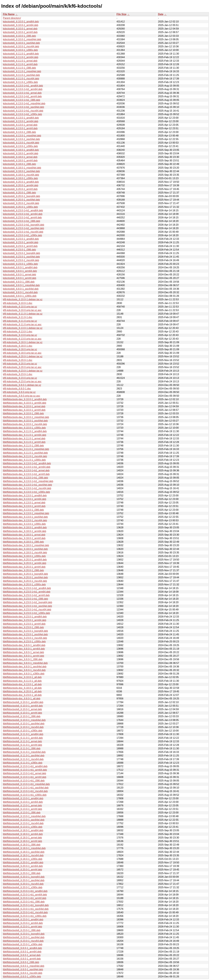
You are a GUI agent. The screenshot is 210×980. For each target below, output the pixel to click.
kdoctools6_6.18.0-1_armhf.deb (20, 161)
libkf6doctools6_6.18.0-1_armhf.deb (22, 841)
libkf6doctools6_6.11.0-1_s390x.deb (23, 763)
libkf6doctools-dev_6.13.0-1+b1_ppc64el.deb (27, 485)
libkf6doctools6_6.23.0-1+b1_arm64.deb (25, 895)
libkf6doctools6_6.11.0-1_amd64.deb (23, 734)
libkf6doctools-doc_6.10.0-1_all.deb (22, 677)
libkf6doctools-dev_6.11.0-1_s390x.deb (24, 460)
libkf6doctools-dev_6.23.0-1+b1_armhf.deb (26, 595)
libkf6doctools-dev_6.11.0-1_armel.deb (24, 439)
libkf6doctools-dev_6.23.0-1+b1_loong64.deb (28, 602)
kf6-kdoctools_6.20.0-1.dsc (18, 360)
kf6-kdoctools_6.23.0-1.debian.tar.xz (23, 371)
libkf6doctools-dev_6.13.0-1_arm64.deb (25, 499)
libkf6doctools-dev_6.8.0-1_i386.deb (23, 659)
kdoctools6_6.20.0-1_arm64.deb (21, 185)
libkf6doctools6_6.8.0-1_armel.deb (22, 955)
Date (161, 14)
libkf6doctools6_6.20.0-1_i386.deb (22, 873)
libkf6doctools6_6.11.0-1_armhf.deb (22, 745)
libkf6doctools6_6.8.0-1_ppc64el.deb (23, 969)
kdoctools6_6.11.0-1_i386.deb (19, 68)
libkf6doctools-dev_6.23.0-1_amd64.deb (25, 617)
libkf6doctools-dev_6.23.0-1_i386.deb (23, 627)
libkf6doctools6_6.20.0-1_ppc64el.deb (24, 880)
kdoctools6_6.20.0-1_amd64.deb (21, 182)
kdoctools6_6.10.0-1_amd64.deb (21, 22)
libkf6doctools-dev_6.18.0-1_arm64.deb (25, 531)
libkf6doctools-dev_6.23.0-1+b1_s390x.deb (26, 613)
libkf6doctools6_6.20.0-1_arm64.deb (23, 866)
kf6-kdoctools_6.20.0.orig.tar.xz (20, 364)
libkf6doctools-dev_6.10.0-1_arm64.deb (25, 403)
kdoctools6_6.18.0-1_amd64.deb (21, 150)
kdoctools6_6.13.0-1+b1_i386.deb (22, 100)
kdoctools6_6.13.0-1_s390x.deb (20, 146)
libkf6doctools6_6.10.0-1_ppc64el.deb (24, 724)
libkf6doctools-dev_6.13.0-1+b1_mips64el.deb (28, 481)
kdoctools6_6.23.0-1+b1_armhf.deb (22, 218)
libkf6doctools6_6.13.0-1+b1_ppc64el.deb (26, 788)
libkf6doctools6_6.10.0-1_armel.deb (22, 709)
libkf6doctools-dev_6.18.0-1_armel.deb (24, 535)
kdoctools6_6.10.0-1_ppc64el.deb (21, 43)
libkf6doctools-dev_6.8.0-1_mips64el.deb (25, 663)
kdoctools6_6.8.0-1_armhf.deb (20, 278)
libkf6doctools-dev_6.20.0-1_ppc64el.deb (25, 577)
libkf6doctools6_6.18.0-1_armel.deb (22, 838)
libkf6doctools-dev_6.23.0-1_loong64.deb (25, 631)
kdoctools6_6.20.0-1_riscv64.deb (21, 203)
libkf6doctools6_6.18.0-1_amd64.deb (23, 830)
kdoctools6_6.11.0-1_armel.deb (20, 61)
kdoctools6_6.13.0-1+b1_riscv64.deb (23, 111)
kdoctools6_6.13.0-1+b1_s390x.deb (22, 114)
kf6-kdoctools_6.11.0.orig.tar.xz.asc (22, 324)
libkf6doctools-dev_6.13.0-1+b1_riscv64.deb (27, 488)
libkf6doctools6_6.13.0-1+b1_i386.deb (24, 781)
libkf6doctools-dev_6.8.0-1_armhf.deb (24, 656)
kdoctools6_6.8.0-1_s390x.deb (20, 296)
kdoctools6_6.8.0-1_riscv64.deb (20, 292)
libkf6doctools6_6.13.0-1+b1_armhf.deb (25, 777)
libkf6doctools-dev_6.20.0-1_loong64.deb (25, 574)
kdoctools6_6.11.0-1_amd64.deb (21, 54)
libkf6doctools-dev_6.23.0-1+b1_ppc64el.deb (27, 606)
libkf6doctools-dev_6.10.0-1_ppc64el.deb (25, 421)
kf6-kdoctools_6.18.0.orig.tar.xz (20, 349)
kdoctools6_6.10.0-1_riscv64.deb (21, 46)
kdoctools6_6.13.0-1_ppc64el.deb (21, 139)
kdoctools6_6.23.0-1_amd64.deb (21, 239)
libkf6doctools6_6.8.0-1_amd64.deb (22, 948)
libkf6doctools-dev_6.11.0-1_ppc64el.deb (25, 453)
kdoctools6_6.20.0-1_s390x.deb (20, 207)
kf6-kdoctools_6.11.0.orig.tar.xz (20, 321)
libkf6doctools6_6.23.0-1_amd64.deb (23, 920)
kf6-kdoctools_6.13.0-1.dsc (18, 332)
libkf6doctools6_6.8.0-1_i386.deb (21, 962)
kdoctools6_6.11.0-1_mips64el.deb (22, 71)
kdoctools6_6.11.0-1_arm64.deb (21, 57)
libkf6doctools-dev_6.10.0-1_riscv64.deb (25, 424)
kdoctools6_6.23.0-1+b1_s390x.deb (22, 235)
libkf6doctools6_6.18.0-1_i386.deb (22, 845)
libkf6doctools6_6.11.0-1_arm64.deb (23, 738)
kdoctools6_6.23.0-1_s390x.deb (20, 264)
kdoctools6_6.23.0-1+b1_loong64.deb (24, 225)
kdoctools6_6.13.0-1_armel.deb (20, 125)
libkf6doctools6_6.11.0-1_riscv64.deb (23, 759)
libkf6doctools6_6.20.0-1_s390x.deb (23, 887)
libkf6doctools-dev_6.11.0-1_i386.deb (23, 446)
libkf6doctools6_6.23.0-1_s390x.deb (23, 944)
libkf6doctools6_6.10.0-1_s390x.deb (23, 731)
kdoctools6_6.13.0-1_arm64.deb (21, 121)
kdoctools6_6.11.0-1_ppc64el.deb (21, 75)
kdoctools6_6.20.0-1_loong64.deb (21, 196)
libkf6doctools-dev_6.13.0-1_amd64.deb (25, 496)
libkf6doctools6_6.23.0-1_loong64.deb (24, 934)
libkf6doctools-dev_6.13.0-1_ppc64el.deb (25, 517)
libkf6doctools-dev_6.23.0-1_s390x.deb (24, 642)
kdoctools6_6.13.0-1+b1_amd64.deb (23, 86)
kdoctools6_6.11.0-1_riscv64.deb (21, 79)
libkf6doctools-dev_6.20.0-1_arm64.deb (25, 563)
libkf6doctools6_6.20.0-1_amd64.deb (23, 863)
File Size (121, 14)
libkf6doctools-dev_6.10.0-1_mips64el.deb (26, 417)
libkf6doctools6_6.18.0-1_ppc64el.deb (24, 852)
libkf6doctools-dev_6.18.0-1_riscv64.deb (25, 553)
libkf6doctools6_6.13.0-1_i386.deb (22, 813)
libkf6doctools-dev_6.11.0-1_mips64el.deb (26, 449)
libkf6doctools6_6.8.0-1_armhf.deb (22, 959)
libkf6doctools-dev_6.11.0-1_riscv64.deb (25, 456)
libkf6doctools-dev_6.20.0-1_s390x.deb (24, 585)
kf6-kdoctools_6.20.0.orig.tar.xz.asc (22, 367)
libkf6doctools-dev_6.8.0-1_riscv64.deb (24, 670)
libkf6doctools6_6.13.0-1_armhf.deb (22, 809)
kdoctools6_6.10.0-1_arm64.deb (21, 25)
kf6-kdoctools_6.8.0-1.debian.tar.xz (22, 385)
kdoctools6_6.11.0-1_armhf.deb (20, 64)
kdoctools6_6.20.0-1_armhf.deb (20, 189)
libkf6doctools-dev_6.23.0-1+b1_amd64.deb (27, 588)
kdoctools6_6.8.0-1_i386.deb (19, 282)
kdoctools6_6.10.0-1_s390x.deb (20, 50)
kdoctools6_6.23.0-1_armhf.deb (20, 246)
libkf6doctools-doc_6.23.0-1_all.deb (22, 695)
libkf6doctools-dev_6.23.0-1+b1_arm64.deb (27, 592)
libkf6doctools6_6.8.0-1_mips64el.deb (24, 966)
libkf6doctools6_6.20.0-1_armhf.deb (22, 870)
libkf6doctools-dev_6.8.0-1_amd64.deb (24, 645)
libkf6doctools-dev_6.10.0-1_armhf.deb (24, 410)
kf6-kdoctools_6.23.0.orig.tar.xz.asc (22, 382)
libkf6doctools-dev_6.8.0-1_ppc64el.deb (25, 667)
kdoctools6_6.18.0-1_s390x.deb (20, 178)
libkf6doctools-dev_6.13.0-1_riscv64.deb (25, 520)
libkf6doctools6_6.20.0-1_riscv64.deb (23, 884)
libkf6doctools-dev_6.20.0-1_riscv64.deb (25, 581)
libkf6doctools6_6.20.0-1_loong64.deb (24, 877)
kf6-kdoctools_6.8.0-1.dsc (17, 389)
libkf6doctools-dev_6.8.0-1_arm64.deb (24, 649)
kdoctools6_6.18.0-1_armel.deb (20, 157)
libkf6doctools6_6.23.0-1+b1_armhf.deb (25, 898)
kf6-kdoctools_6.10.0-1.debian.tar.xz (23, 299)
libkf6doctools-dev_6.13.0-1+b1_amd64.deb (27, 463)
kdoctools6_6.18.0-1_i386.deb (19, 164)
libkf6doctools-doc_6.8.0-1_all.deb (22, 699)
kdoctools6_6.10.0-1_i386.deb (19, 36)
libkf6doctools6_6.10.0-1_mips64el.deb (24, 720)
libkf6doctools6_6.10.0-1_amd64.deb (23, 702)
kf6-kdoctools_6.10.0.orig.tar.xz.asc (22, 310)
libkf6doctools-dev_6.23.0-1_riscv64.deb (25, 638)
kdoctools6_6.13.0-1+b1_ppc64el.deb (23, 107)
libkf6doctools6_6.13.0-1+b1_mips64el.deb (26, 784)
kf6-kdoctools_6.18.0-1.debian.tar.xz (23, 342)
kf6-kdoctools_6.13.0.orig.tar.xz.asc (22, 339)
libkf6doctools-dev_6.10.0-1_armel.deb (24, 406)
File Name (9, 14)
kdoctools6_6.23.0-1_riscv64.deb (21, 260)
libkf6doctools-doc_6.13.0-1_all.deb (22, 684)
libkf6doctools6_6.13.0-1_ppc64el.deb (24, 820)
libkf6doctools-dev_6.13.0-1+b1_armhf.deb (26, 474)
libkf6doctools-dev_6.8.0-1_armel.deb (23, 652)
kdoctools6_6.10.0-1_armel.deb (20, 29)
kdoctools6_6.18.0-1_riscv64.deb (21, 175)
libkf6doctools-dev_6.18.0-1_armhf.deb (24, 538)
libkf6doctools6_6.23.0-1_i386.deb (22, 930)
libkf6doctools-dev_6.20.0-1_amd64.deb (25, 560)
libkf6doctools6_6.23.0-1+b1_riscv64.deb (25, 912)
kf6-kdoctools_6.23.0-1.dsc (18, 374)
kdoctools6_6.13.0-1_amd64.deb (21, 118)
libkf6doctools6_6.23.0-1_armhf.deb (22, 927)
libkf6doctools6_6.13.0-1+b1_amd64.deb (25, 766)
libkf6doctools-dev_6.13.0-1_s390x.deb (24, 524)
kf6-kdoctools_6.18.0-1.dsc (18, 346)
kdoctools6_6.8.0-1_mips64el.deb (21, 285)
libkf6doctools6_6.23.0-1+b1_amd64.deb (25, 891)
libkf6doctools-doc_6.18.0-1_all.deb (22, 688)
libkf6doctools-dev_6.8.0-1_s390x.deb (24, 674)
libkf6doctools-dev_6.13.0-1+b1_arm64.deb (27, 467)
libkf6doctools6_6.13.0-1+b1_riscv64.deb (25, 791)
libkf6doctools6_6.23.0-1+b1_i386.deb (24, 902)
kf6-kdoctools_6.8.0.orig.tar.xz (19, 392)
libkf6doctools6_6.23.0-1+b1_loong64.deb (26, 905)
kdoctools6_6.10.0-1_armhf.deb (20, 32)
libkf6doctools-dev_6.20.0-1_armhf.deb (24, 567)
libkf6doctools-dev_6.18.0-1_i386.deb (23, 542)
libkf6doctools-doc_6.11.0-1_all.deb (22, 681)
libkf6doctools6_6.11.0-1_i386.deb (22, 748)
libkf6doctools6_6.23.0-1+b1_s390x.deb (25, 916)
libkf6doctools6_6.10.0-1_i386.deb (22, 716)
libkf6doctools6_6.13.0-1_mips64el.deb (24, 816)
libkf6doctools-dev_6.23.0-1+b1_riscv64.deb (27, 610)
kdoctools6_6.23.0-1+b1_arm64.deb (23, 214)
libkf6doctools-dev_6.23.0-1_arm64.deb (25, 620)
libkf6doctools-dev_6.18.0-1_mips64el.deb (26, 545)
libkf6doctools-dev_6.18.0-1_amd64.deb (25, 527)
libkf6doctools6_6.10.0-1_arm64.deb (23, 706)
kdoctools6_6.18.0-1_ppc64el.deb (21, 171)
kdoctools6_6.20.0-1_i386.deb (19, 193)
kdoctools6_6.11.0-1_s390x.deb (20, 82)
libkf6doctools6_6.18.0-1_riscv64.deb (23, 855)
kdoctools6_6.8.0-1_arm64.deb (20, 271)
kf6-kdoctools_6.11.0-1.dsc (18, 317)
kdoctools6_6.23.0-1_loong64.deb (21, 253)
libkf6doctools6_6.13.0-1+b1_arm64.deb (25, 770)
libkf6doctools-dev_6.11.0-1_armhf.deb (24, 442)
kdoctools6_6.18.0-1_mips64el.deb (22, 168)
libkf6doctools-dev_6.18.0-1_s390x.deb (24, 556)
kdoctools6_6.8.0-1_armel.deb (19, 275)
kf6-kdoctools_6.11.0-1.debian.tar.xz (23, 314)
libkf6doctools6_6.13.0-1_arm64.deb (23, 802)
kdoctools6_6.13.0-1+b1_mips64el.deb (24, 104)
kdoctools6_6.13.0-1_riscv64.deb (21, 143)
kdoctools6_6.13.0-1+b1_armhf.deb (22, 96)
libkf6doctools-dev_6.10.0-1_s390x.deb (24, 428)
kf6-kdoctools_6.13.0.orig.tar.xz (20, 335)
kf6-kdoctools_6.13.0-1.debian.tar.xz (23, 328)
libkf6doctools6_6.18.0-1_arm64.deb (23, 834)
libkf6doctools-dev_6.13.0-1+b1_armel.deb (26, 470)
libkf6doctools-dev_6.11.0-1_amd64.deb (25, 431)
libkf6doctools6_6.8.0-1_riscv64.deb (23, 973)
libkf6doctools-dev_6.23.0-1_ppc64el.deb (25, 634)
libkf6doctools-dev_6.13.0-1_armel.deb (24, 503)
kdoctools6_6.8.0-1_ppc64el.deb (21, 289)
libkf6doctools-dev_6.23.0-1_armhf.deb (24, 624)
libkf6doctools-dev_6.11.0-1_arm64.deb (25, 435)
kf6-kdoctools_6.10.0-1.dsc (18, 303)
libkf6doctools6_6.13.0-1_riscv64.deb (23, 823)
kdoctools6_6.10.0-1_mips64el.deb (22, 39)
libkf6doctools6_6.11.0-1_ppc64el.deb (24, 756)
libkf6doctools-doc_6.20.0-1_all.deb (22, 691)
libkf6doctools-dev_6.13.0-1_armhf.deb (24, 506)
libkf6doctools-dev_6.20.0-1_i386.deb (23, 570)
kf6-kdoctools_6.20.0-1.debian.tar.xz (23, 356)
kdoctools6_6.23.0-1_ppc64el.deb (21, 257)
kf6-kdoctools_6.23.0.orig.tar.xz (20, 378)
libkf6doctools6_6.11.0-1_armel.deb (22, 741)
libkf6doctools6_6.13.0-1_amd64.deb (23, 798)
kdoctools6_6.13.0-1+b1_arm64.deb (23, 89)
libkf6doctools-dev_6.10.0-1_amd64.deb (25, 399)
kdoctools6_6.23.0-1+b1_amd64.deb (23, 210)
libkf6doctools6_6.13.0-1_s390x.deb (23, 827)
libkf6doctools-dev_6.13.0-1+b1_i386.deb (25, 478)
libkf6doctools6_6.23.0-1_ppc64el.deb (24, 937)
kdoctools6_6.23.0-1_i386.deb (19, 250)
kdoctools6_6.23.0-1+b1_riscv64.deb (23, 232)
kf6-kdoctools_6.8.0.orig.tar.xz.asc (22, 396)
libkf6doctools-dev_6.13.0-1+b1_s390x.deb (26, 492)
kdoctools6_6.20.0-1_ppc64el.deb (21, 200)
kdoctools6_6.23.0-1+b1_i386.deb (22, 221)
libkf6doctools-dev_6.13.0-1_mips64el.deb (26, 513)
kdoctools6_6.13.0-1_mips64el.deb (22, 136)
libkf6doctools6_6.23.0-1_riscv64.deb (23, 941)
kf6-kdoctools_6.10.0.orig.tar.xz (20, 307)
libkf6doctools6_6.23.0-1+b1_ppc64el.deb (26, 909)
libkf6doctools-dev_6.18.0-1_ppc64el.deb (25, 549)
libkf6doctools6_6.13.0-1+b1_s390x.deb (25, 795)
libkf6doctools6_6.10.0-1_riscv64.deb (23, 727)
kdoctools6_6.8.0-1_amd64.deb (20, 267)
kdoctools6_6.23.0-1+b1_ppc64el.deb (23, 228)
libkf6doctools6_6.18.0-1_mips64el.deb (24, 848)
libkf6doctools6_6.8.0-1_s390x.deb (22, 977)
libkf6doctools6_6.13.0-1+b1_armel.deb (25, 773)
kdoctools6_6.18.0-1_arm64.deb (21, 153)
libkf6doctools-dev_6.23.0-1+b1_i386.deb (25, 599)
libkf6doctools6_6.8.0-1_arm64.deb (22, 952)
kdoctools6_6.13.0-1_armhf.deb (20, 128)
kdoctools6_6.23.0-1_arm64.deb (21, 242)
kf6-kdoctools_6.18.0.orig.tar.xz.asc (22, 353)
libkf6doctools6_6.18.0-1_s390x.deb (23, 859)
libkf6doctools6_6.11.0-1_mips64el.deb (24, 752)
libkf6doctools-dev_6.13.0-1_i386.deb (23, 510)
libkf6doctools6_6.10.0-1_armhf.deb (22, 713)
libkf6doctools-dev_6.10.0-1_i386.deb (23, 413)
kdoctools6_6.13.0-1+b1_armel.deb (22, 93)
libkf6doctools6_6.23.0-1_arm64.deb (23, 923)
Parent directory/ (12, 18)
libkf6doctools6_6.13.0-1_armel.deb (22, 805)
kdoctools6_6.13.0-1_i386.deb (19, 132)
